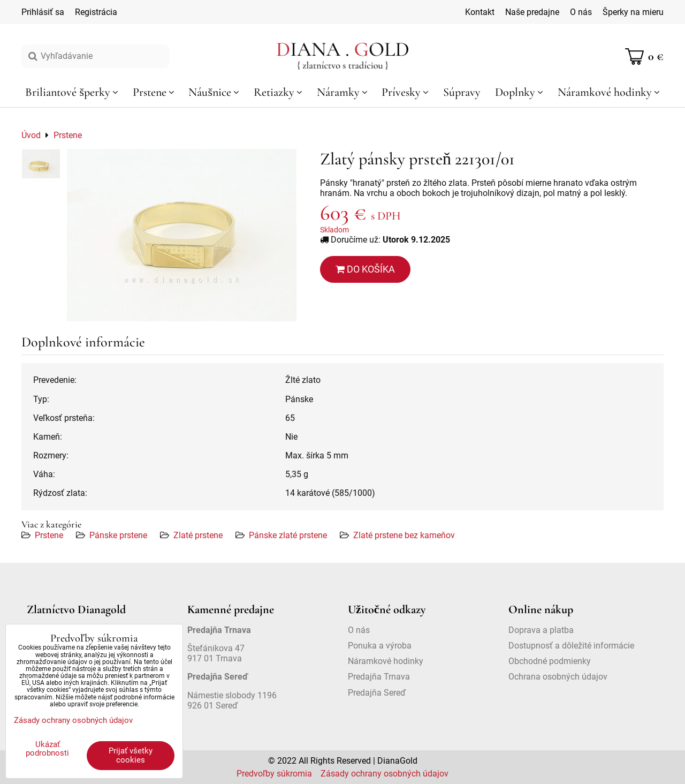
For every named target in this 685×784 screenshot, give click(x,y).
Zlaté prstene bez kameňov (404, 535)
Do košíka (365, 269)
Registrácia (96, 12)
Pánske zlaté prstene (288, 535)
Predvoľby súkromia (274, 774)
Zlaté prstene (198, 535)
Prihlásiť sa (43, 12)
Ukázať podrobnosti (47, 749)
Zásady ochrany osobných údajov (385, 774)
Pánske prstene (118, 535)
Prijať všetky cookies (131, 755)
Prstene (49, 535)
